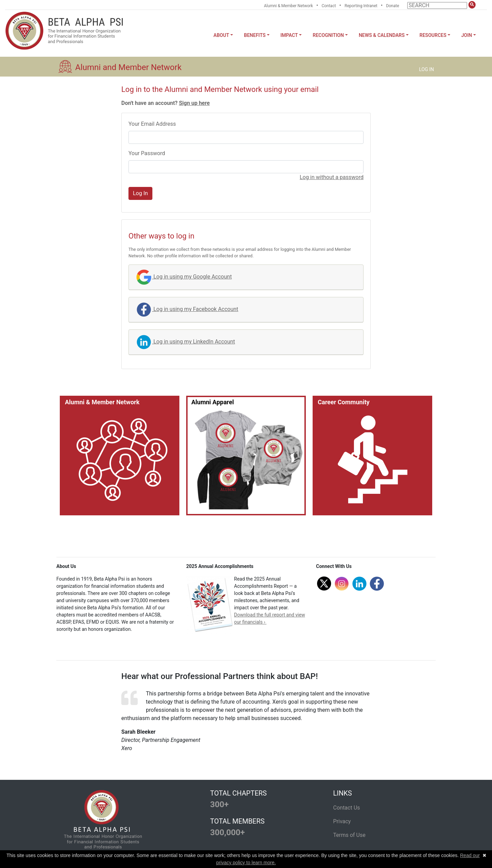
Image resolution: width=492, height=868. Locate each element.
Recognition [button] (328, 35)
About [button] (221, 35)
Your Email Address (152, 124)
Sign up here (194, 103)
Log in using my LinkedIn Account (185, 342)
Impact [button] (289, 35)
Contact (329, 6)
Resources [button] (433, 35)
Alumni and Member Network (128, 67)
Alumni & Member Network (289, 6)
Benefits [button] (255, 35)
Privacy (342, 821)
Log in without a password (332, 177)
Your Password (147, 153)
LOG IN (426, 69)
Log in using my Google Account (184, 277)
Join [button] (467, 35)
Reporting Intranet (361, 6)
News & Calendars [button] (382, 35)
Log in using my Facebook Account (187, 309)
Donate (393, 6)
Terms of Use (349, 835)
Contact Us (347, 808)
